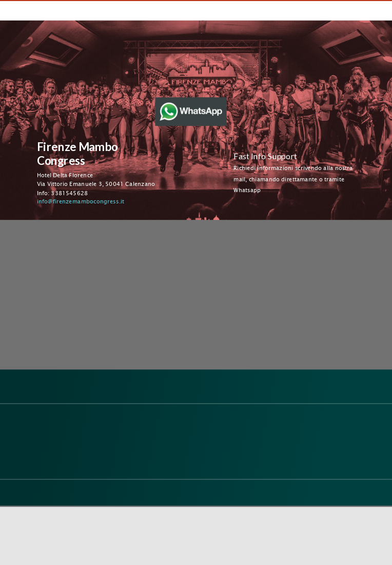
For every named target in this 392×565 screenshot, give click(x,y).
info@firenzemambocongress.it (81, 201)
